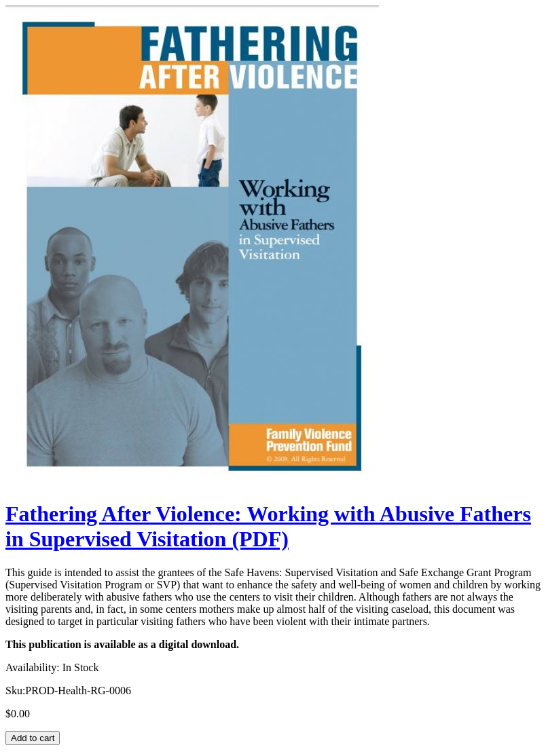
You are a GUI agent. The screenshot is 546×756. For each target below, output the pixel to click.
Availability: (33, 667)
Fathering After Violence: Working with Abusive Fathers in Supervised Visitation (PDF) (268, 526)
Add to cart (33, 738)
